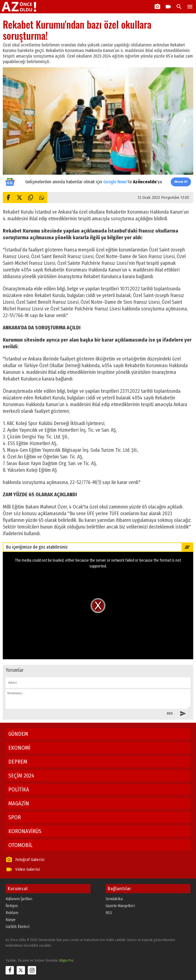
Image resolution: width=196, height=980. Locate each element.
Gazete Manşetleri (120, 906)
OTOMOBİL (20, 845)
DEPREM (18, 762)
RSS (109, 913)
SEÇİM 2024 (21, 776)
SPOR (15, 817)
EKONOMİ (19, 748)
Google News (115, 182)
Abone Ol (181, 182)
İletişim (12, 906)
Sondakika (114, 899)
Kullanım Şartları (19, 899)
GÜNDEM (18, 734)
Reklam (12, 913)
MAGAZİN (19, 803)
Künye (11, 920)
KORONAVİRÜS (25, 831)
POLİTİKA (19, 789)
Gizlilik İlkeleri (17, 927)
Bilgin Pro (66, 960)
